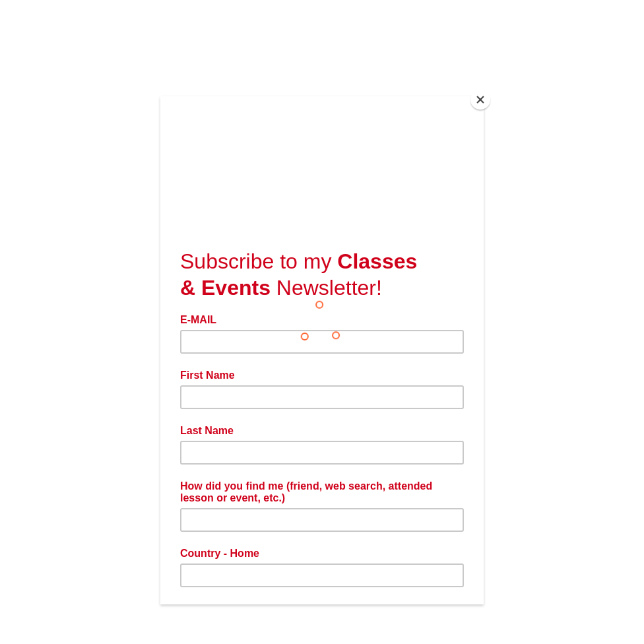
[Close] (480, 100)
